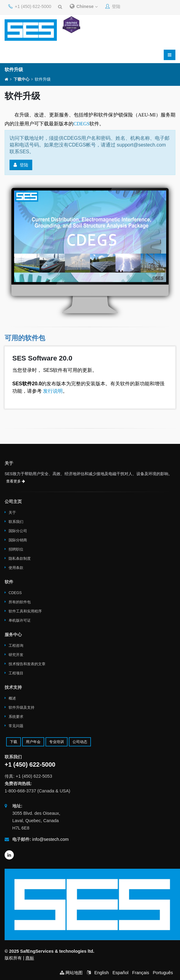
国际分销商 (18, 540)
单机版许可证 (20, 620)
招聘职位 (16, 549)
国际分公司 (18, 531)
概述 (12, 698)
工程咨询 (16, 646)
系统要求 (16, 717)
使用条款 (16, 568)
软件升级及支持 (22, 707)
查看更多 (16, 481)
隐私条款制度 (20, 559)
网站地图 (74, 973)
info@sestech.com (51, 839)
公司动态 (80, 742)
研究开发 (16, 655)
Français (141, 973)
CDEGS (81, 124)
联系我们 (16, 522)
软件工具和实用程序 (25, 611)
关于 (12, 513)
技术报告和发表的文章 (27, 664)
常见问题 (16, 726)
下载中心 (22, 79)
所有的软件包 (20, 602)
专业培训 (57, 742)
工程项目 (16, 673)
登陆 (113, 6)
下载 (14, 742)
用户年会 (33, 742)
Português (163, 973)
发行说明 (52, 391)
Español (120, 973)
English (102, 973)
